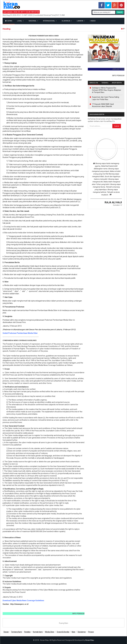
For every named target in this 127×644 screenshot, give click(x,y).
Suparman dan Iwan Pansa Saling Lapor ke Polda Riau (106, 98)
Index (93, 21)
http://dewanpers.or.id (19, 604)
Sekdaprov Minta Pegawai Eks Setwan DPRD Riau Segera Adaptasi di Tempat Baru (106, 90)
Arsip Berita (117, 83)
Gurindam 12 (117, 205)
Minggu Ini (94, 83)
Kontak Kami (38, 632)
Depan (9, 21)
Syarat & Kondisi (63, 632)
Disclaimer (82, 632)
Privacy (91, 632)
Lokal (20, 21)
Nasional (33, 21)
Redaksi (27, 632)
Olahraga (67, 21)
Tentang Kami (16, 632)
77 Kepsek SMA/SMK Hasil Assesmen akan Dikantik (103, 105)
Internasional (50, 21)
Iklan (73, 632)
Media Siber (50, 632)
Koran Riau (90, 640)
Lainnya (81, 21)
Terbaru (105, 83)
